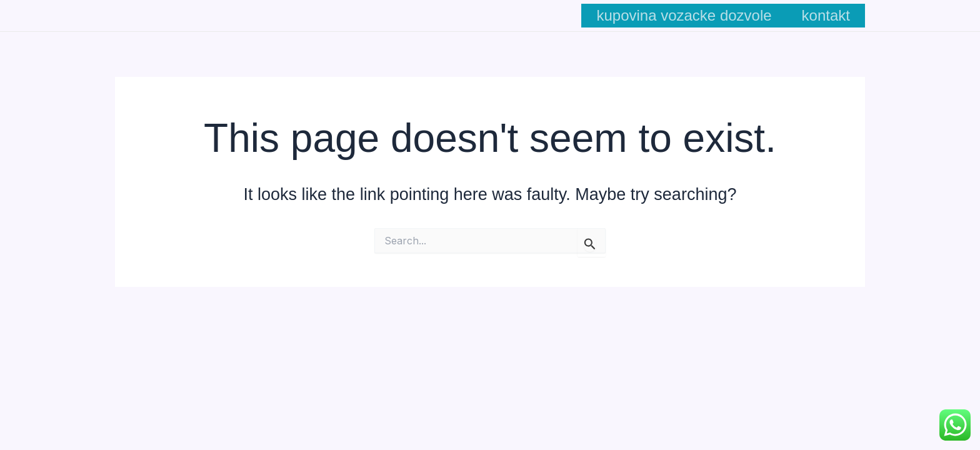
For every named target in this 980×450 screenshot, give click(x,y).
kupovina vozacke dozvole (684, 15)
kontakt (826, 15)
